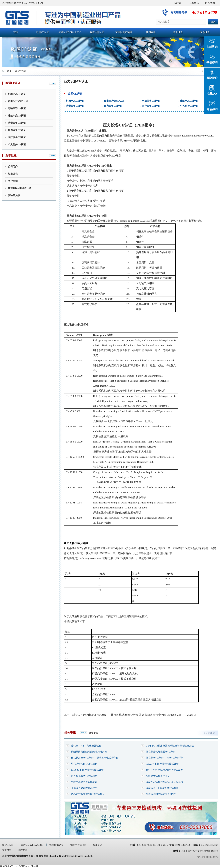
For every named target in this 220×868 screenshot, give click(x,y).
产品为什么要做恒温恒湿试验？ (88, 794)
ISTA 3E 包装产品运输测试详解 (87, 770)
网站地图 (210, 3)
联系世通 (205, 32)
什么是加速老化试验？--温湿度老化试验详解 (95, 758)
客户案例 (13, 181)
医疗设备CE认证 (17, 137)
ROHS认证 (24, 866)
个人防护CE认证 (17, 144)
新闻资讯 (151, 32)
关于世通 (178, 32)
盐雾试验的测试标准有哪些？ (161, 794)
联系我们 (178, 3)
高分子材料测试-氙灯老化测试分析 (164, 770)
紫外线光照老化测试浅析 (84, 776)
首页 (16, 32)
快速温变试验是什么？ (158, 776)
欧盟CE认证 (43, 32)
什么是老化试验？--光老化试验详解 (165, 758)
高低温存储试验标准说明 (84, 788)
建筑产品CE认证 (17, 116)
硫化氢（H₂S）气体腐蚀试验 (86, 746)
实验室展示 (14, 195)
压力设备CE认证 (17, 130)
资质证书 (13, 174)
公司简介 (13, 167)
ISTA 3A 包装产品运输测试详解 (162, 764)
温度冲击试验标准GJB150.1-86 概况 (164, 782)
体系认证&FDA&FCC (70, 32)
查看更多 (93, 733)
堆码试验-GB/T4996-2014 (84, 764)
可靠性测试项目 (124, 32)
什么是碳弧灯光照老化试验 (160, 752)
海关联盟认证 (97, 32)
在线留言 (194, 3)
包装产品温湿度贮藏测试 (84, 782)
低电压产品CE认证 (18, 101)
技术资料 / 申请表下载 (20, 188)
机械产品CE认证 (17, 94)
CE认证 (14, 866)
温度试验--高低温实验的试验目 (162, 788)
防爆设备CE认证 (17, 123)
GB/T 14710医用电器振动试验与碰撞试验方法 (170, 746)
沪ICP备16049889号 (208, 857)
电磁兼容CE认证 (17, 108)
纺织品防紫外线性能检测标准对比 (89, 752)
